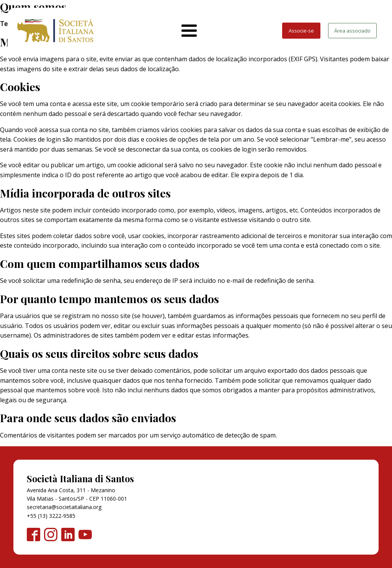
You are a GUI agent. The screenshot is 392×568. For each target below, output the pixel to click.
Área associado (352, 31)
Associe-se (301, 31)
